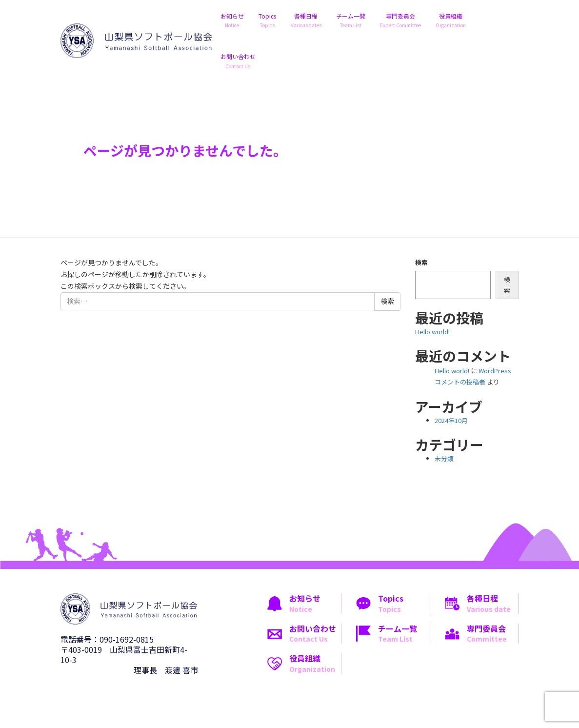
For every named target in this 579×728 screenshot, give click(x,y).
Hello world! (432, 332)
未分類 (444, 458)
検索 (421, 262)
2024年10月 (451, 420)
